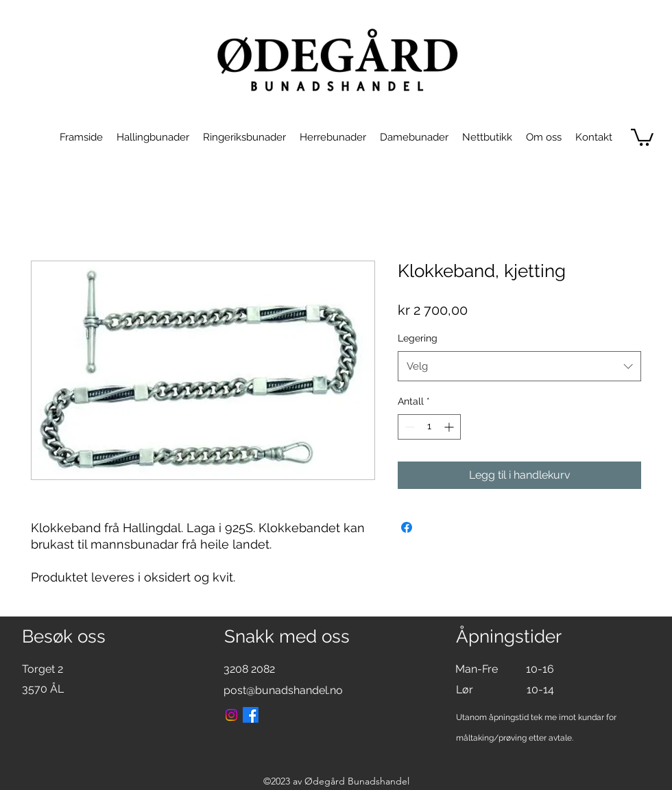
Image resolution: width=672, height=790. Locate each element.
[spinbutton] (429, 427)
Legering (418, 338)
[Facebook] (251, 715)
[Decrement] (408, 427)
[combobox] (519, 366)
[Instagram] (231, 715)
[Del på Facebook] (407, 527)
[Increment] (450, 427)
